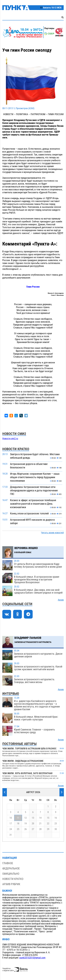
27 (33, 829)
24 (11, 829)
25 (18, 829)
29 (48, 829)
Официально (11, 874)
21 (40, 824)
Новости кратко (13, 879)
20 (33, 824)
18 (18, 824)
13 (33, 818)
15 (48, 818)
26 (25, 829)
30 (56, 829)
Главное (8, 863)
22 (48, 824)
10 (11, 818)
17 (11, 824)
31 (11, 835)
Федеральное (11, 868)
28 (40, 829)
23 (56, 824)
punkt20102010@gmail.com (32, 958)
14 (40, 818)
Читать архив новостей (52, 533)
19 (25, 824)
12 (25, 818)
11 (18, 818)
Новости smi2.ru (10, 439)
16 (56, 818)
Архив (61, 600)
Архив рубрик (11, 884)
